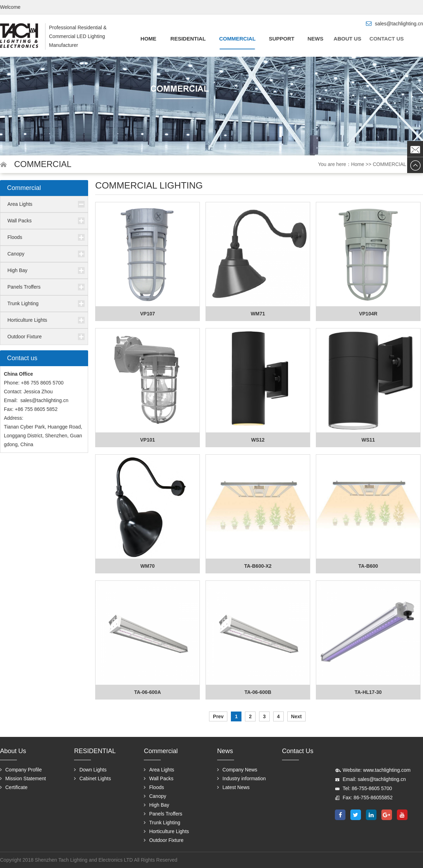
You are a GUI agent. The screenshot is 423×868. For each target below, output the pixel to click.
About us (341, 39)
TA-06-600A (148, 692)
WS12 (258, 440)
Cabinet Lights (93, 778)
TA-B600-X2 (258, 566)
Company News (237, 770)
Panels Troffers (24, 287)
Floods (15, 237)
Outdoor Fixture (24, 337)
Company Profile (21, 770)
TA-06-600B (258, 692)
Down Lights (90, 770)
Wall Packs (20, 221)
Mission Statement (23, 778)
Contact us (375, 39)
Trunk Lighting (23, 303)
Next (296, 716)
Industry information (241, 778)
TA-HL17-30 (368, 692)
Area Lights (20, 204)
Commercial (235, 39)
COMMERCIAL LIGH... (398, 164)
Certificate (14, 787)
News (312, 39)
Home (148, 39)
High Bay (17, 270)
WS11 (368, 440)
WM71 (258, 314)
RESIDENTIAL (187, 39)
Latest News (233, 787)
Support (279, 39)
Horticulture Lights (27, 320)
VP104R (368, 314)
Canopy (16, 254)
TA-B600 (368, 566)
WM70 (147, 566)
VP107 (147, 314)
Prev (218, 716)
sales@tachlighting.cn (44, 400)
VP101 (147, 440)
